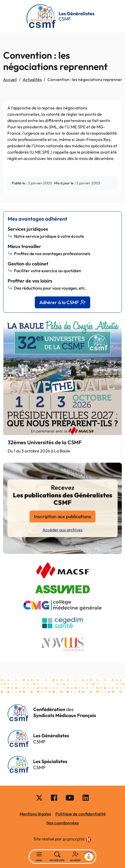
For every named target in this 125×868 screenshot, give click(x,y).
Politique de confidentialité (81, 814)
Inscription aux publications (62, 516)
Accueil (10, 79)
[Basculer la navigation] (39, 857)
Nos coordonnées (63, 823)
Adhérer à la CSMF (62, 302)
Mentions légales (35, 814)
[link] (77, 840)
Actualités (32, 79)
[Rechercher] (57, 857)
